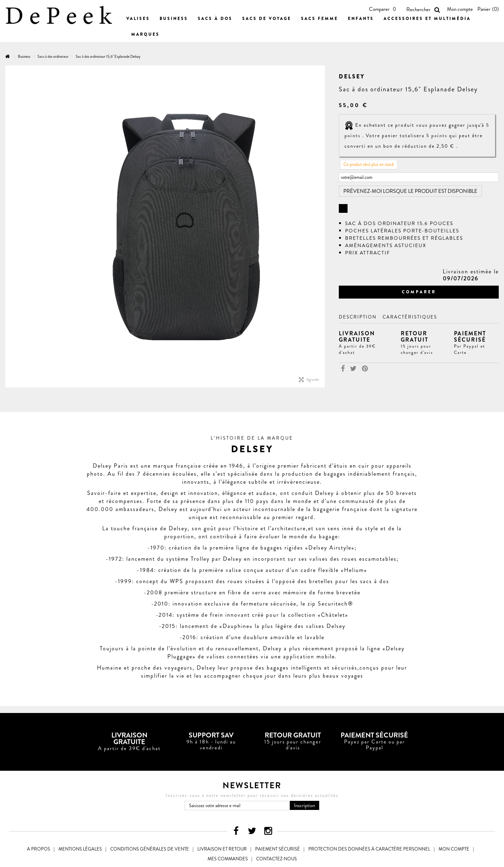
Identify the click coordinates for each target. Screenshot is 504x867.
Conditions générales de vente (150, 849)
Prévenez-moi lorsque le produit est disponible (410, 191)
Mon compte (460, 9)
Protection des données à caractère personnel (369, 849)
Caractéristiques (410, 317)
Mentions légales (80, 849)
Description (358, 317)
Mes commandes (228, 859)
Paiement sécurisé (278, 849)
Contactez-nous (276, 859)
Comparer (419, 292)
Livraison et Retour (222, 849)
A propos (38, 849)
